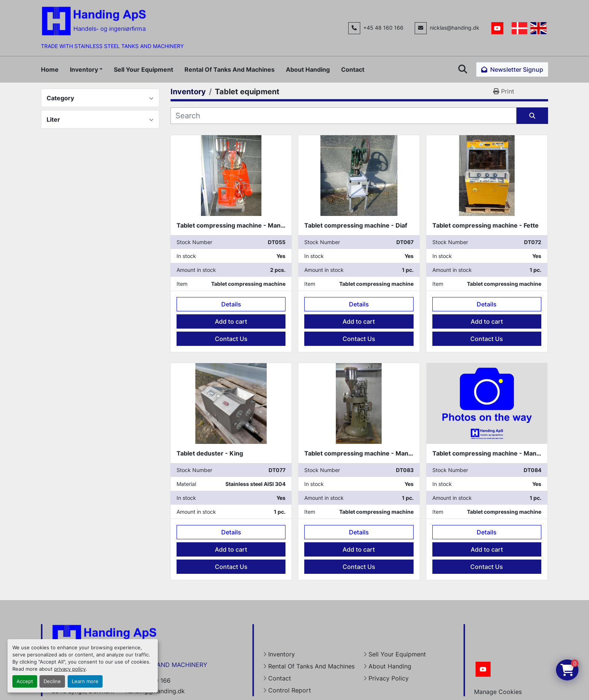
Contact (353, 69)
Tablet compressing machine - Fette (486, 225)
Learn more (85, 681)
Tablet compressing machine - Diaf (356, 225)
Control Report (290, 690)
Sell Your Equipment (143, 69)
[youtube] (497, 28)
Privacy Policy (389, 678)
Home (50, 69)
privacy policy (70, 669)
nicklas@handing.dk (455, 28)
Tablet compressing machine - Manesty (235, 225)
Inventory (84, 69)
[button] (86, 69)
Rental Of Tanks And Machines (230, 69)
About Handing (308, 69)
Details (231, 304)
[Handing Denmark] (104, 639)
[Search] (344, 116)
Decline (52, 681)
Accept (25, 681)
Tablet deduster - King (210, 453)
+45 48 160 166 (383, 28)
